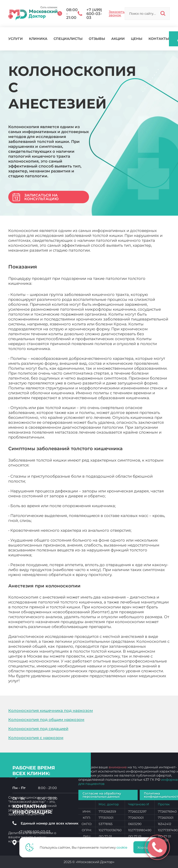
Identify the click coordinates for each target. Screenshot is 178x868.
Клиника (38, 39)
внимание (118, 767)
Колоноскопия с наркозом (36, 738)
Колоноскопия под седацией (38, 729)
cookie (123, 847)
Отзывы (97, 39)
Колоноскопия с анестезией (49, 681)
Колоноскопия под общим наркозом (46, 720)
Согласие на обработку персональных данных (102, 795)
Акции (118, 39)
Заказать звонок (117, 13)
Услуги (16, 39)
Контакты (159, 39)
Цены (137, 39)
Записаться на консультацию (41, 197)
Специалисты (68, 39)
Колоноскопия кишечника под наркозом (51, 710)
